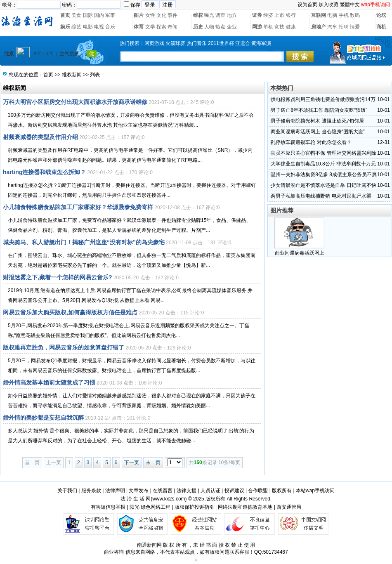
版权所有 (282, 491)
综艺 (76, 27)
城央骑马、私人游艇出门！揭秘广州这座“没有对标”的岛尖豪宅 (84, 242)
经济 (268, 15)
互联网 (319, 15)
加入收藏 (328, 5)
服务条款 (91, 491)
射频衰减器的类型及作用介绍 (40, 137)
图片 (139, 15)
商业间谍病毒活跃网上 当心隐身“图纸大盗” (318, 132)
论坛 (381, 15)
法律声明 (115, 491)
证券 (257, 15)
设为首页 (307, 5)
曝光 (209, 15)
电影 (88, 27)
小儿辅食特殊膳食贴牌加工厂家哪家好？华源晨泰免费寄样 (78, 207)
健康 (291, 27)
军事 (110, 15)
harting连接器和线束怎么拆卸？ (44, 172)
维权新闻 (72, 75)
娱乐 (65, 27)
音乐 (110, 27)
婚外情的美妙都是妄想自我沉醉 (43, 418)
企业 (232, 27)
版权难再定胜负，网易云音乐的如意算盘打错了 (64, 347)
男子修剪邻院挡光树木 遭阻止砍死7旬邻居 (317, 121)
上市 (279, 15)
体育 (139, 27)
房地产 (319, 27)
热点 (220, 27)
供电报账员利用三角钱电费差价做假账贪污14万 (323, 99)
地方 (232, 15)
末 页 (153, 463)
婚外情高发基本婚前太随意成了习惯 (49, 382)
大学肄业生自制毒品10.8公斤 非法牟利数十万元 (323, 164)
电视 (99, 27)
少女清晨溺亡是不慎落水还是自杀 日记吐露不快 (323, 185)
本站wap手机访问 (315, 491)
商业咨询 (114, 552)
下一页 (132, 463)
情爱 (355, 27)
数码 (355, 15)
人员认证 (210, 491)
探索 (161, 27)
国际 (88, 15)
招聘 (344, 27)
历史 (198, 27)
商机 (381, 27)
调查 (220, 15)
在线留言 (163, 491)
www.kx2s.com (169, 499)
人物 (209, 27)
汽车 (332, 27)
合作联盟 (258, 491)
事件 (172, 15)
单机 (268, 27)
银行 (291, 15)
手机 (344, 15)
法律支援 (187, 491)
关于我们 (67, 491)
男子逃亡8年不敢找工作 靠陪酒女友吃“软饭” (319, 110)
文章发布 (139, 491)
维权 (198, 15)
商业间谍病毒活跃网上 (300, 253)
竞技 (279, 27)
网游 (257, 27)
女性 (150, 15)
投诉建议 (234, 491)
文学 (150, 27)
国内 (99, 15)
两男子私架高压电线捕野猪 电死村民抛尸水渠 (321, 196)
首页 (65, 15)
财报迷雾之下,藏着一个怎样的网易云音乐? (57, 277)
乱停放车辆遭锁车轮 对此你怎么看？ (311, 142)
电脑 (332, 15)
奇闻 (172, 27)
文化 (161, 15)
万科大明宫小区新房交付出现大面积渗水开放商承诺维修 (75, 102)
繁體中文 (350, 5)
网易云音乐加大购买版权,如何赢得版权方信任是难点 (70, 312)
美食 (76, 15)
